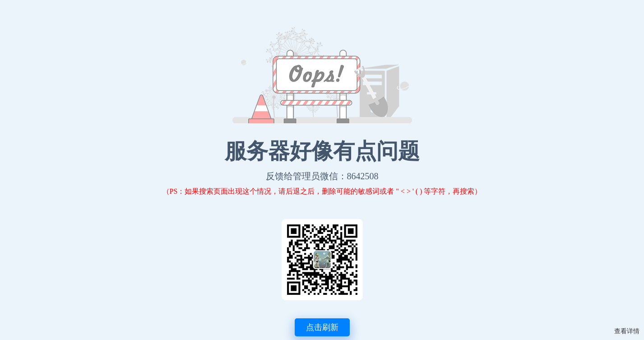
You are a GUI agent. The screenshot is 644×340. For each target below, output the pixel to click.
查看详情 (627, 331)
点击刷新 (322, 327)
